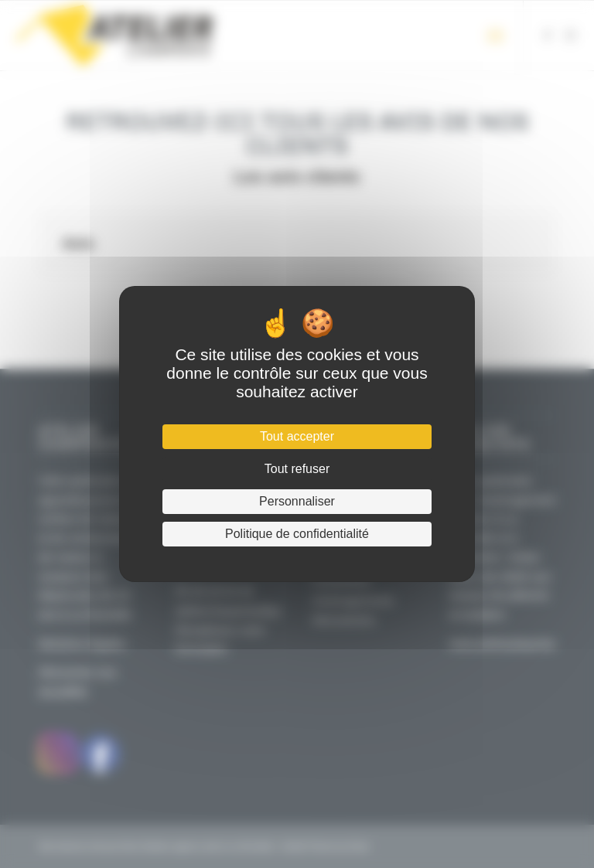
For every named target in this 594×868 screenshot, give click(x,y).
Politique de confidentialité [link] (297, 534)
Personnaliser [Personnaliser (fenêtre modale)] (297, 501)
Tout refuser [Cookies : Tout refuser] (297, 469)
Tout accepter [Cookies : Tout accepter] (297, 436)
